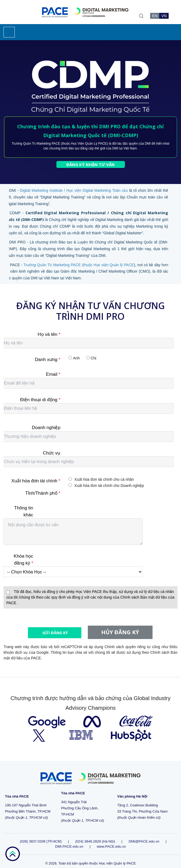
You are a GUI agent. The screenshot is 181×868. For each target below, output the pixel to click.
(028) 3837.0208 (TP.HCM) (41, 836)
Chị (94, 358)
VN (164, 16)
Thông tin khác (24, 511)
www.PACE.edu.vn (111, 841)
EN (155, 16)
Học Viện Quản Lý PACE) (89, 144)
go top (12, 854)
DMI (148, 144)
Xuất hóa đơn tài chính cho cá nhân (104, 479)
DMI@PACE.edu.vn (144, 836)
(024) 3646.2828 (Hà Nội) (95, 836)
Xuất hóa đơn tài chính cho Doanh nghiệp (109, 486)
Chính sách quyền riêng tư (128, 642)
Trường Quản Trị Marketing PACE (36, 144)
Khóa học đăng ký (23, 560)
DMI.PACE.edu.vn (69, 841)
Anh (76, 358)
